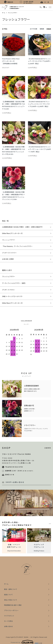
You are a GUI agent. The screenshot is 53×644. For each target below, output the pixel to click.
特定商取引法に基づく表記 (13, 605)
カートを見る (8, 621)
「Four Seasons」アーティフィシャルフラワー (17, 246)
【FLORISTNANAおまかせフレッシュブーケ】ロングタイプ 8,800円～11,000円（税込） (39, 61)
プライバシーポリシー (11, 610)
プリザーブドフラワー (9, 253)
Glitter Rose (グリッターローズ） (13, 233)
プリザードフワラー (9, 290)
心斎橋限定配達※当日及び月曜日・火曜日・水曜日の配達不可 (22, 227)
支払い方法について (11, 600)
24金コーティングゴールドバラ (12, 296)
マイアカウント (9, 616)
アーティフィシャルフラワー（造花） (14, 283)
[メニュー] (50, 7)
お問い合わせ (8, 626)
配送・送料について (11, 589)
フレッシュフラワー (13, 13)
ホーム (4, 13)
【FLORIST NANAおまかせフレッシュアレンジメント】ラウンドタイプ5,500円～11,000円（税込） (39, 104)
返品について (8, 595)
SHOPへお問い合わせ (13, 482)
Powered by (27, 642)
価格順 (42, 29)
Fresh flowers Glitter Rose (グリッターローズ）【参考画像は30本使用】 (11, 61)
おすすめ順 (34, 29)
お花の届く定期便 (8, 259)
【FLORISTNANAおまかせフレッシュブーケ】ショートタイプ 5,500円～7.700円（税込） (39, 149)
